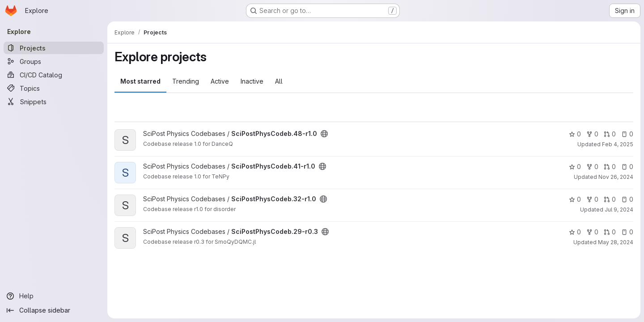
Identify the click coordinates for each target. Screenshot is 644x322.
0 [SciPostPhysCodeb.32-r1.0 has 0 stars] (575, 199)
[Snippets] (54, 102)
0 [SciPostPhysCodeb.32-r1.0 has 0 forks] (592, 199)
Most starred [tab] (140, 81)
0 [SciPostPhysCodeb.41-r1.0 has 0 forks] (592, 167)
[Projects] (54, 48)
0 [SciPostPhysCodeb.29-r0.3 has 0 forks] (592, 232)
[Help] (54, 296)
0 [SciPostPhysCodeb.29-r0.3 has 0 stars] (575, 232)
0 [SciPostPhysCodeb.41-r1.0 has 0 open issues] (627, 167)
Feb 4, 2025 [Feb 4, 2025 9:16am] (618, 144)
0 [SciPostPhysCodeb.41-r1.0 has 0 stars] (575, 167)
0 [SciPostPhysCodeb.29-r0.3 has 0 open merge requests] (610, 232)
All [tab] (279, 81)
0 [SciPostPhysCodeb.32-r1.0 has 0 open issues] (627, 199)
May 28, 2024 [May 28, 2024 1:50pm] (616, 242)
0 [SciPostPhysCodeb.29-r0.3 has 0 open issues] (627, 232)
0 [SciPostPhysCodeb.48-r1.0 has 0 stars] (575, 134)
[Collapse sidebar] (54, 310)
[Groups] (54, 61)
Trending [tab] (186, 81)
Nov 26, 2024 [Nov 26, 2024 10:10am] (616, 177)
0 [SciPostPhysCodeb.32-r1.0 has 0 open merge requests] (610, 199)
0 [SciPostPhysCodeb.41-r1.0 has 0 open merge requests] (610, 167)
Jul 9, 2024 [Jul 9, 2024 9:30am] (619, 210)
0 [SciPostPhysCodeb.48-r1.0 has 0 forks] (592, 134)
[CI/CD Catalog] (54, 75)
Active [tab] (220, 81)
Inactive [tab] (252, 81)
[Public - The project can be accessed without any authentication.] (324, 134)
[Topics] (54, 88)
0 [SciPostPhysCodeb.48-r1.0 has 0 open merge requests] (610, 134)
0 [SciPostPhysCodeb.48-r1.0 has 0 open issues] (627, 134)
